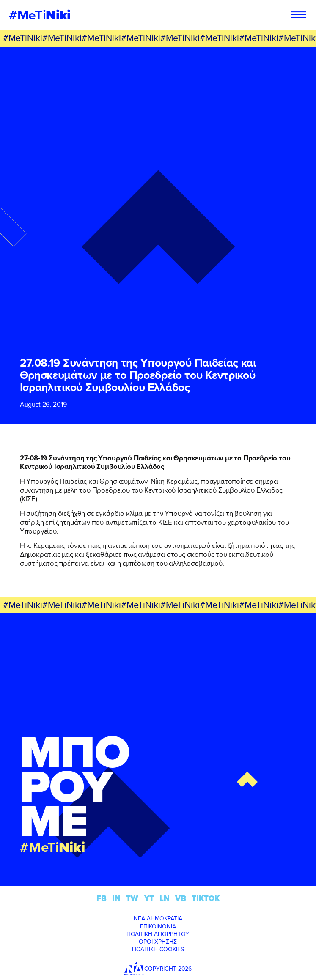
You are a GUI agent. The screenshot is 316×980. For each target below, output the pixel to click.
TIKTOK (206, 898)
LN (165, 898)
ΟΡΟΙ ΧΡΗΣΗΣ (158, 942)
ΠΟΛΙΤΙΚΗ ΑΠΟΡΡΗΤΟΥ (158, 934)
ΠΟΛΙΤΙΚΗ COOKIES (158, 949)
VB (181, 898)
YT (149, 898)
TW (132, 898)
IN (116, 898)
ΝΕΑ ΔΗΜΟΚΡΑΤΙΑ (158, 918)
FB (102, 898)
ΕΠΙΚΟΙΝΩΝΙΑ (158, 926)
